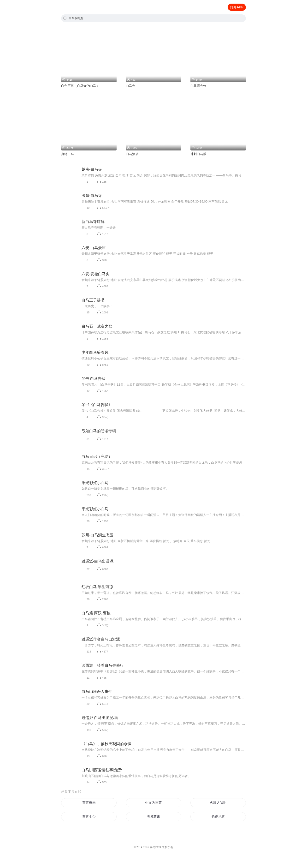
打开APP (237, 7)
